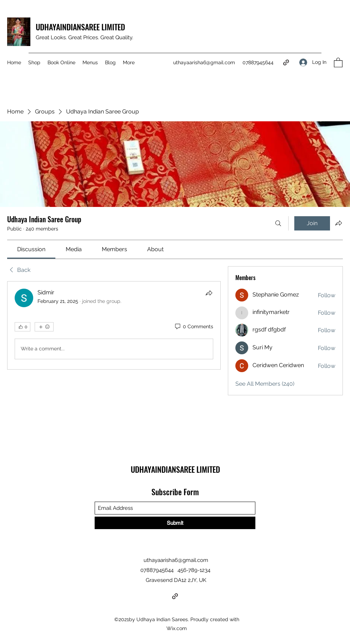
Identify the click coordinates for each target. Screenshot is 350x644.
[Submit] (175, 523)
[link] (31, 249)
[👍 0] (22, 327)
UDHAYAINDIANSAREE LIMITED (81, 27)
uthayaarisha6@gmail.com (204, 62)
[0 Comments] (194, 327)
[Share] (209, 293)
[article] (114, 325)
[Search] (278, 223)
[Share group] (339, 223)
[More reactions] (44, 327)
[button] (338, 62)
